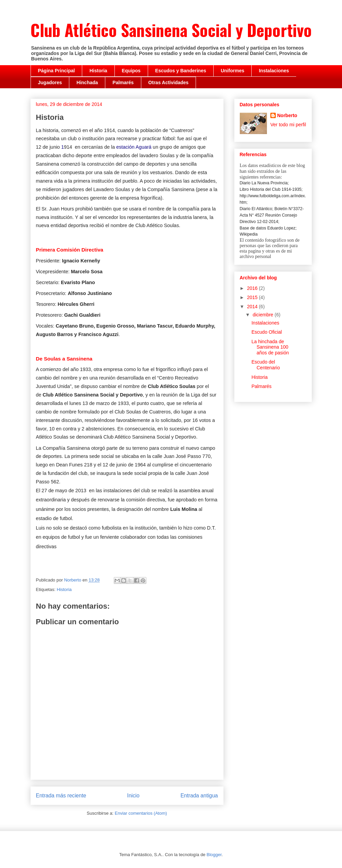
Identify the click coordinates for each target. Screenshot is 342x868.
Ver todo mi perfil (288, 125)
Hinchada (87, 82)
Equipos (131, 71)
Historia (98, 71)
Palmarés (123, 82)
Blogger (214, 855)
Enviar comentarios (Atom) (141, 813)
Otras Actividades (169, 82)
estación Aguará (134, 147)
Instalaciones (274, 71)
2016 (253, 288)
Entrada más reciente (61, 796)
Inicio (133, 796)
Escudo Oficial (266, 332)
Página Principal (57, 71)
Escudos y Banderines (181, 71)
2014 (253, 307)
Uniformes (232, 71)
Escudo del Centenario (266, 365)
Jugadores (50, 82)
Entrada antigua (199, 796)
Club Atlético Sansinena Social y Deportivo (171, 30)
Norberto (287, 115)
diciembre (264, 315)
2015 (253, 297)
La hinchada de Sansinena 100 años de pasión (270, 347)
